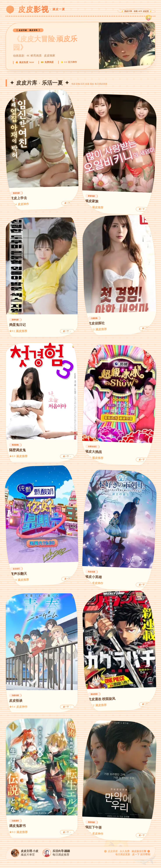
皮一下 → (68, 203)
